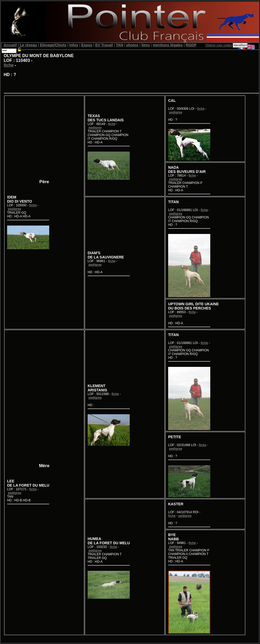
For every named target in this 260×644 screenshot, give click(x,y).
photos (132, 45)
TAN (119, 45)
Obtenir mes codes (219, 45)
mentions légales (168, 45)
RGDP (191, 45)
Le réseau (28, 45)
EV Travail (104, 45)
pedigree (14, 209)
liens (146, 45)
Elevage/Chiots (53, 45)
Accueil (10, 45)
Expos (87, 45)
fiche (9, 65)
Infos (74, 45)
